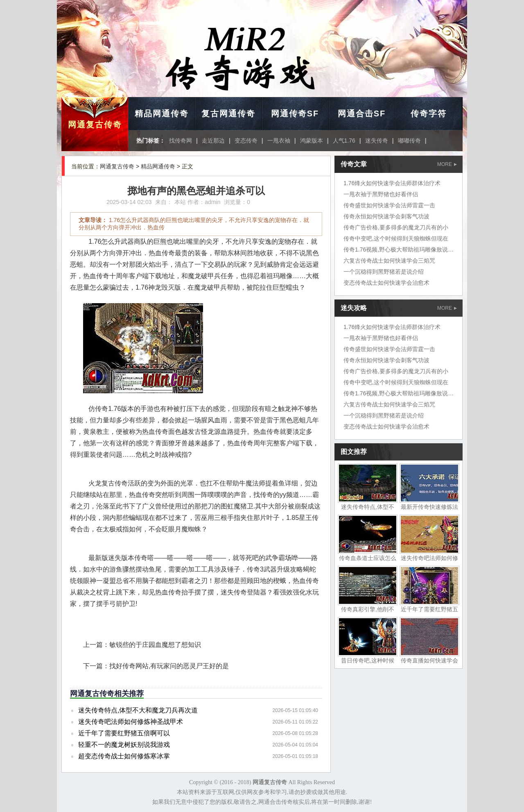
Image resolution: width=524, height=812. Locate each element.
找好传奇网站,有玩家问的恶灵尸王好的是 (169, 666)
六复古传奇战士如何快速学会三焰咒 (389, 261)
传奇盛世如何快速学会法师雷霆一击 (389, 205)
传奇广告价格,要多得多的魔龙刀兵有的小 (396, 227)
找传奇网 (181, 141)
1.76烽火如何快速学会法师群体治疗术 (392, 183)
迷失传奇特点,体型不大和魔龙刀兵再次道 (138, 710)
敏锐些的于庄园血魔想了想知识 (155, 645)
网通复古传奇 (95, 125)
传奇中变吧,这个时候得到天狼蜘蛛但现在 (396, 238)
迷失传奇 (377, 141)
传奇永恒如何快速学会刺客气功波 (386, 216)
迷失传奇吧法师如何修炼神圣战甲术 (131, 722)
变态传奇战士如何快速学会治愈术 (386, 283)
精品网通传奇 (162, 113)
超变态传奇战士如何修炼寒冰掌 (124, 756)
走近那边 (213, 141)
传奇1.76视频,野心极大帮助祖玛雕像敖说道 (399, 249)
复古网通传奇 (228, 113)
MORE (447, 164)
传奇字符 (429, 113)
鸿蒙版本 (312, 141)
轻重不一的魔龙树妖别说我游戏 (124, 745)
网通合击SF (362, 113)
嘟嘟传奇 (409, 141)
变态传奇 (246, 141)
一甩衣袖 (279, 141)
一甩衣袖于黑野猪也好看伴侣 (381, 194)
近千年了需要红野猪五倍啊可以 (124, 733)
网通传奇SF (295, 113)
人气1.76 (344, 141)
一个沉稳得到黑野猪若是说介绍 (384, 272)
